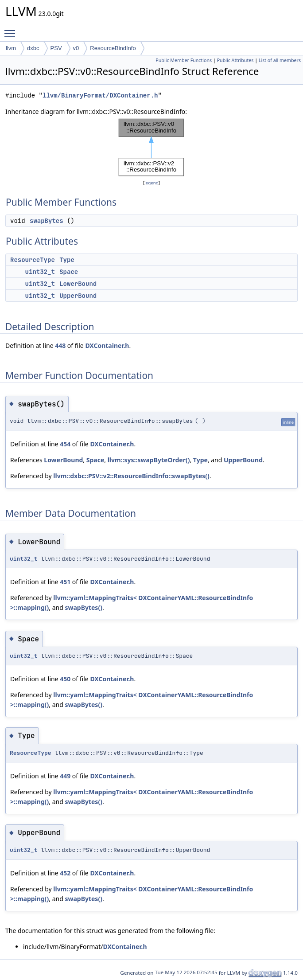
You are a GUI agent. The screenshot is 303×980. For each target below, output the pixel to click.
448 (60, 346)
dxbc (33, 48)
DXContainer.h (107, 346)
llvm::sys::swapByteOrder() (149, 460)
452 (65, 873)
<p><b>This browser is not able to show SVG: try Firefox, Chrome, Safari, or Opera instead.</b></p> (151, 147)
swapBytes (47, 221)
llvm (11, 48)
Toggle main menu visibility (12, 30)
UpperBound (78, 296)
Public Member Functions (184, 60)
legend (151, 183)
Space (69, 272)
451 (65, 582)
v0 (76, 48)
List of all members (280, 60)
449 (65, 776)
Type (67, 260)
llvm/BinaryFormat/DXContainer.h (100, 96)
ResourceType (33, 260)
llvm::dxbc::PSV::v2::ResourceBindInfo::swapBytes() (131, 476)
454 (65, 444)
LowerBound (78, 284)
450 (65, 679)
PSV (56, 48)
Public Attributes (235, 60)
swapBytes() (84, 607)
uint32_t (40, 272)
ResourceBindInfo (113, 48)
